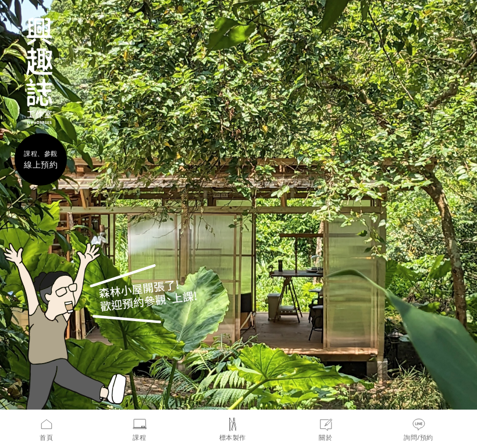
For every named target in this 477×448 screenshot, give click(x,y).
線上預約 (41, 164)
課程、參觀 (41, 153)
